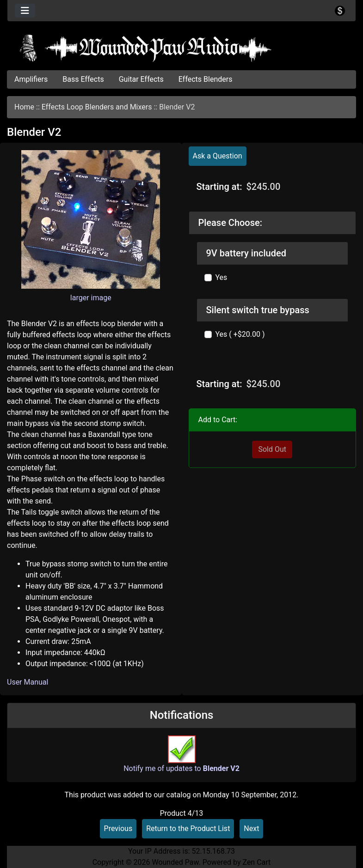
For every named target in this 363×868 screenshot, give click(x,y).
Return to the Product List (188, 829)
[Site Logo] (181, 48)
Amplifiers (31, 79)
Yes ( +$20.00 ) (240, 334)
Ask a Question (218, 156)
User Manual (28, 682)
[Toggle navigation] (25, 11)
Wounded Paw (175, 862)
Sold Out (272, 449)
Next (251, 829)
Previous (118, 829)
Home (24, 107)
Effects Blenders (206, 79)
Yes (221, 277)
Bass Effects (83, 79)
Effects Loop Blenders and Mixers (97, 107)
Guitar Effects (141, 79)
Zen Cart (256, 862)
